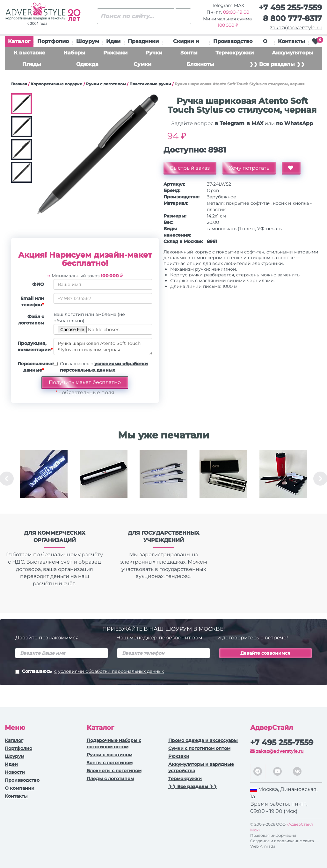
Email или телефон (32, 302)
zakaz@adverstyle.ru (296, 28)
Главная (19, 84)
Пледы (32, 64)
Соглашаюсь (90, 672)
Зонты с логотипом (110, 763)
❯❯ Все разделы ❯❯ (277, 64)
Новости (15, 772)
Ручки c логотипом (106, 84)
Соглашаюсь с (104, 367)
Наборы (74, 53)
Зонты (189, 53)
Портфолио (53, 41)
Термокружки (235, 53)
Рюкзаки (115, 53)
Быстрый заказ (190, 168)
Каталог (19, 43)
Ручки (154, 53)
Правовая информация (273, 835)
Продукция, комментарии (33, 346)
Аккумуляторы (293, 53)
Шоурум (88, 41)
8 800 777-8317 (292, 18)
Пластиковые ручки (150, 84)
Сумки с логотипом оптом (199, 748)
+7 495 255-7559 (290, 7)
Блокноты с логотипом (114, 771)
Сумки (142, 64)
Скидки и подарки (186, 43)
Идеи (113, 41)
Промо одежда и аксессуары (203, 740)
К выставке (29, 53)
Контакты (291, 41)
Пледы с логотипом (110, 779)
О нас (265, 43)
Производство (233, 41)
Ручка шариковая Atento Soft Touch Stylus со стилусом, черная (103, 346)
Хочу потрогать (249, 168)
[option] (44, 479)
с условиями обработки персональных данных (109, 671)
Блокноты (200, 64)
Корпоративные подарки (57, 84)
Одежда (87, 64)
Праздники (143, 41)
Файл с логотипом (31, 320)
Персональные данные (33, 367)
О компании (20, 788)
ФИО (38, 284)
